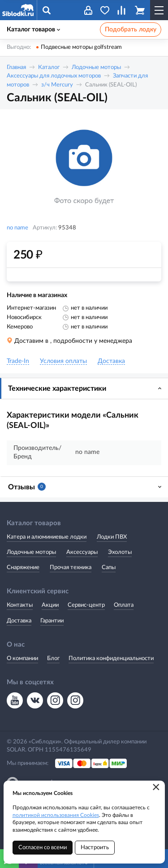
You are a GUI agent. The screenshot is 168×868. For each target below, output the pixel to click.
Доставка (19, 621)
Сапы (109, 568)
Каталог (49, 67)
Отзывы (27, 487)
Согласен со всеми (43, 848)
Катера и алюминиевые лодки (47, 537)
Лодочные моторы (96, 67)
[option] (84, 168)
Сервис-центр (86, 605)
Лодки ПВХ (112, 537)
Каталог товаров (33, 30)
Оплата (124, 605)
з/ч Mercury (57, 85)
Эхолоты (120, 552)
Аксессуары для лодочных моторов (54, 76)
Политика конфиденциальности (111, 659)
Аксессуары (82, 552)
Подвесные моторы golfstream (81, 47)
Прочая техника (71, 568)
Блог (53, 659)
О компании (22, 659)
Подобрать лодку (131, 30)
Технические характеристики (57, 389)
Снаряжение (23, 568)
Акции (50, 605)
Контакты (20, 605)
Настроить (95, 848)
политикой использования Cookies (56, 815)
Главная (16, 67)
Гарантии (52, 621)
